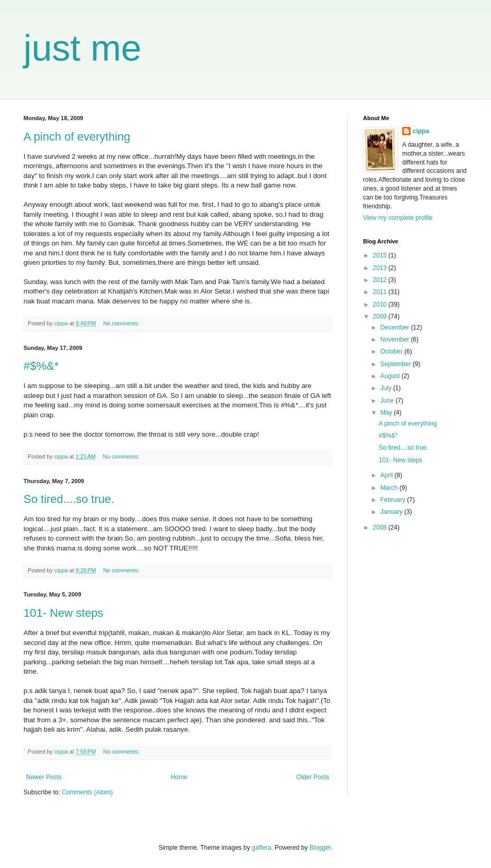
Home (179, 777)
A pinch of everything (77, 137)
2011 (381, 292)
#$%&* (41, 366)
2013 (381, 268)
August (391, 376)
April (387, 475)
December (396, 327)
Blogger (320, 848)
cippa (421, 131)
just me (83, 48)
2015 (381, 255)
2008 (381, 527)
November (396, 339)
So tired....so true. (69, 499)
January (392, 512)
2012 (381, 280)
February (394, 500)
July (387, 388)
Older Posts (313, 777)
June (388, 401)
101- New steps (63, 613)
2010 (381, 304)
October (392, 351)
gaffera (261, 848)
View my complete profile (398, 218)
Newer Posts (44, 777)
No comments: (122, 323)
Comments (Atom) (87, 792)
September (396, 364)
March (390, 488)
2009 (381, 316)
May (387, 413)
